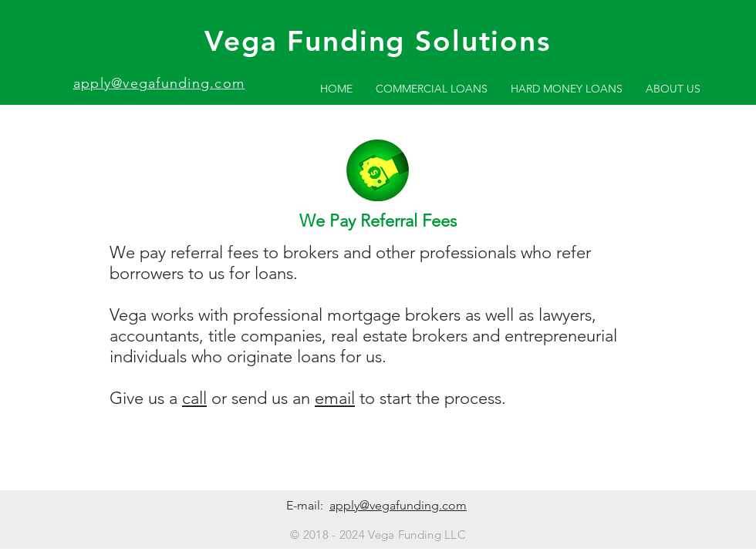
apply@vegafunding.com (159, 83)
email (335, 398)
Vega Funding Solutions (378, 40)
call (194, 398)
